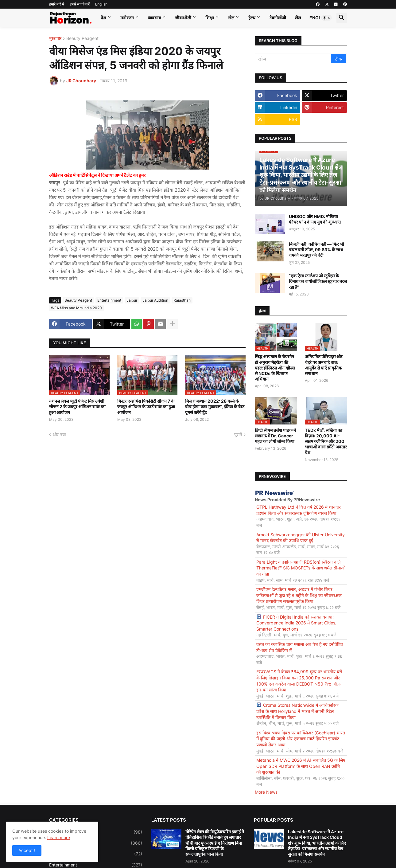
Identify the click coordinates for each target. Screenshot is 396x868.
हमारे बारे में (57, 4)
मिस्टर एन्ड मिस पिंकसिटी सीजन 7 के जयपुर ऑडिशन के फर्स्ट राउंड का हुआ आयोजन (146, 407)
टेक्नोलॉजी (278, 18)
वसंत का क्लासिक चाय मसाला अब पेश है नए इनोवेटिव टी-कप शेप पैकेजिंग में (300, 647)
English (101, 4)
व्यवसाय (154, 18)
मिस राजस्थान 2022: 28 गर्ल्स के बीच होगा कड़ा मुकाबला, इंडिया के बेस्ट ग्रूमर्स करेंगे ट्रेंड (215, 407)
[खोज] (293, 59)
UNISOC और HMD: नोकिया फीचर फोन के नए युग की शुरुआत (315, 219)
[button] (327, 18)
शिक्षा (210, 18)
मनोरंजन (127, 18)
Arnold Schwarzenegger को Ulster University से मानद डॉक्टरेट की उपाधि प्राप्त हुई (301, 538)
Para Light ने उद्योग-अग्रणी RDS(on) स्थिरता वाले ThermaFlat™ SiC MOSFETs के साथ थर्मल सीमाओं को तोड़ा (301, 568)
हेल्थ (252, 18)
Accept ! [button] (27, 850)
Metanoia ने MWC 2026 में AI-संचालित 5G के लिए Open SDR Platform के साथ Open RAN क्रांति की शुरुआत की (301, 766)
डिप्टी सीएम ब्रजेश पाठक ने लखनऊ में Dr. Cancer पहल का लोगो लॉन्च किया (275, 436)
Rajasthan (182, 300)
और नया (59, 434)
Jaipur (132, 300)
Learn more (59, 837)
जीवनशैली (183, 18)
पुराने (238, 434)
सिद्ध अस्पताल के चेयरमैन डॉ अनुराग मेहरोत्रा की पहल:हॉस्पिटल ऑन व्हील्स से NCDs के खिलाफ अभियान (275, 368)
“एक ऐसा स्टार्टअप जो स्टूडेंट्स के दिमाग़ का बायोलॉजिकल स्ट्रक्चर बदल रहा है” (318, 281)
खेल (231, 18)
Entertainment (109, 300)
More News (266, 792)
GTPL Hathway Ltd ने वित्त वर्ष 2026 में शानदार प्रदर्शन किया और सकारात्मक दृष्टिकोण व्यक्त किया (299, 510)
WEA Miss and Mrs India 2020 (76, 308)
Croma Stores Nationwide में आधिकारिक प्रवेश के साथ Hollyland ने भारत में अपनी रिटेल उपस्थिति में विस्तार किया (297, 711)
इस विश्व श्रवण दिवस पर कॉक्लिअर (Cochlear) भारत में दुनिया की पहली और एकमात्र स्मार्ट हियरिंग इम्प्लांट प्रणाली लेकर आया (301, 739)
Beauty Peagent (82, 39)
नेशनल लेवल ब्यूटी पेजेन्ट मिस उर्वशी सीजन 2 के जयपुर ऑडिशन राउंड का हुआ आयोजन (77, 407)
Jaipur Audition (155, 300)
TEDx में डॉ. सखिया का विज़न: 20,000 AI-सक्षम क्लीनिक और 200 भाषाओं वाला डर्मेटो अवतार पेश (326, 441)
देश (104, 18)
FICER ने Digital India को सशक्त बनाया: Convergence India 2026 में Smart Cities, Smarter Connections (296, 623)
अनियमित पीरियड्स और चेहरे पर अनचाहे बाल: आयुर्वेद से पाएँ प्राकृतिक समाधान (324, 365)
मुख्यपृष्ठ (55, 39)
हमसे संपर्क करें (80, 4)
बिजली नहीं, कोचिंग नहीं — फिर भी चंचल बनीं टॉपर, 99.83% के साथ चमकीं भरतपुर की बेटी (316, 250)
